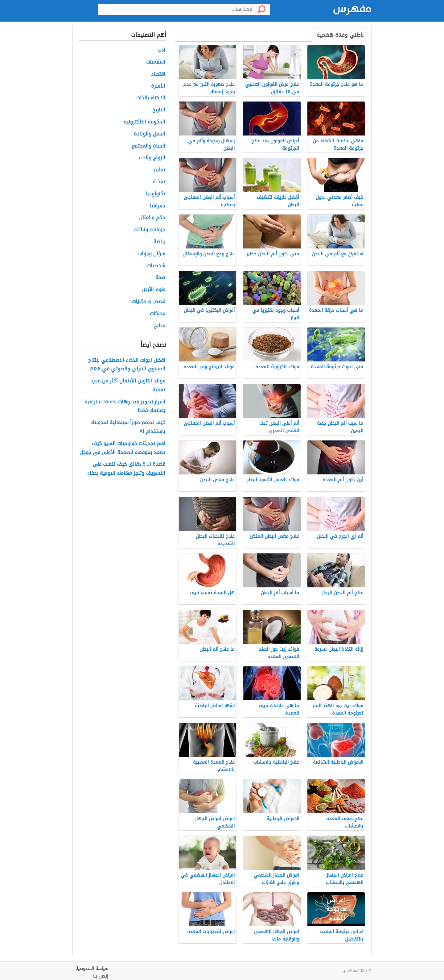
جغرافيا (158, 206)
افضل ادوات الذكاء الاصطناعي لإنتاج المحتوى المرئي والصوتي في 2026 (127, 365)
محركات (158, 314)
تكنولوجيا (155, 194)
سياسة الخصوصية (92, 968)
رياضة (159, 242)
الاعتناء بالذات (151, 98)
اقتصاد (158, 74)
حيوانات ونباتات (149, 230)
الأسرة (158, 86)
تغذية (159, 182)
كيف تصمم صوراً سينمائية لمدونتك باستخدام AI (128, 427)
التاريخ (159, 110)
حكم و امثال (152, 218)
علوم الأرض (153, 290)
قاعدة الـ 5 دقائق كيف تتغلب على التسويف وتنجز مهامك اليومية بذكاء (126, 469)
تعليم (159, 170)
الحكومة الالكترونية (144, 122)
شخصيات (156, 266)
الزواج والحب (152, 158)
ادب (161, 50)
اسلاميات (156, 62)
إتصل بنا (101, 976)
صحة (160, 278)
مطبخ (160, 326)
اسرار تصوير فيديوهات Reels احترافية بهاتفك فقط (125, 407)
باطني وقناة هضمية (340, 35)
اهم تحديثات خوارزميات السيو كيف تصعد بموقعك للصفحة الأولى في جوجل (122, 448)
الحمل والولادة (150, 134)
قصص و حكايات (149, 302)
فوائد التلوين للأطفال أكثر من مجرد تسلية (128, 386)
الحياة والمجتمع (148, 146)
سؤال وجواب (152, 254)
